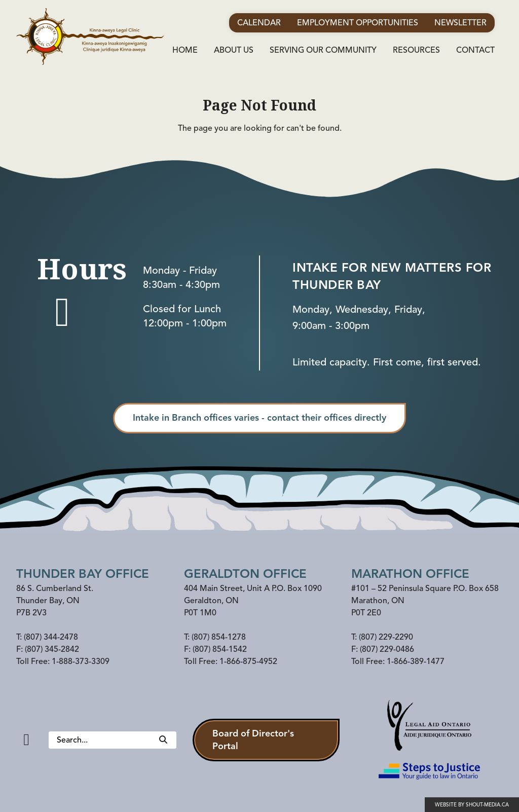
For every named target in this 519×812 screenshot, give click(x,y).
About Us (234, 50)
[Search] (163, 740)
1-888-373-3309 (81, 661)
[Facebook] (26, 740)
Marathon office (410, 574)
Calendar (259, 23)
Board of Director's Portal (253, 740)
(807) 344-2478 (51, 637)
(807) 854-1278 (219, 637)
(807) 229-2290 (386, 637)
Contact (475, 50)
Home (185, 50)
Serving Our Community (323, 50)
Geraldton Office (245, 574)
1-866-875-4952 (248, 661)
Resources (416, 50)
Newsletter (460, 23)
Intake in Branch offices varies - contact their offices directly (259, 418)
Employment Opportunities (358, 23)
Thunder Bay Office (83, 574)
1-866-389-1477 (416, 661)
